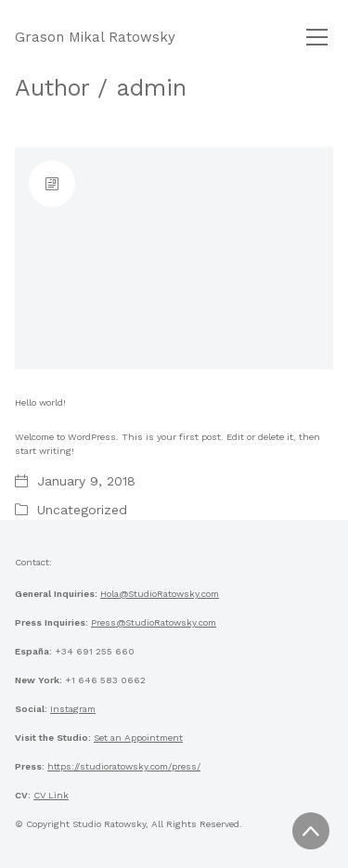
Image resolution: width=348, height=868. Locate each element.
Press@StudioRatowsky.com (154, 622)
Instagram (73, 709)
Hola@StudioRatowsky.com (160, 594)
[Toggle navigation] (317, 37)
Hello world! (40, 402)
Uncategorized (82, 510)
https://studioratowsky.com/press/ (124, 766)
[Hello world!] (174, 258)
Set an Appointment (138, 738)
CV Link (51, 795)
